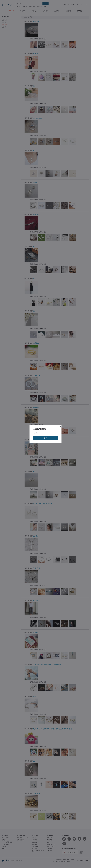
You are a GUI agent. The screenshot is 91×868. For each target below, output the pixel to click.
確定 (45, 438)
